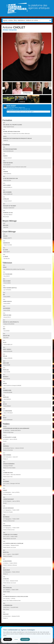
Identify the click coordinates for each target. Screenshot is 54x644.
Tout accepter (25, 639)
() (22, 108)
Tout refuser (8, 639)
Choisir (16, 639)
